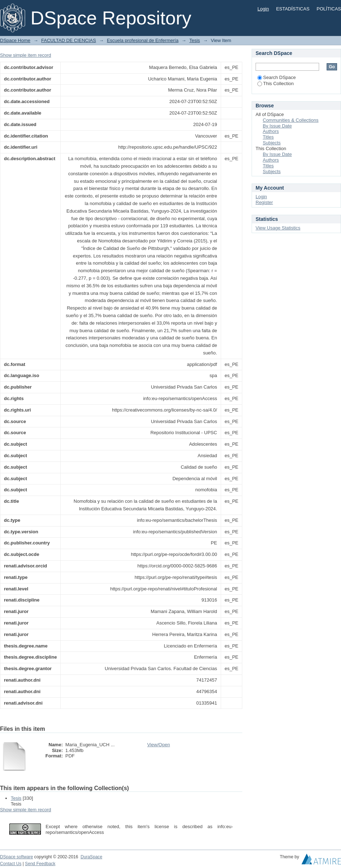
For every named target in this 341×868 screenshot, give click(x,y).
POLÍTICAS (329, 9)
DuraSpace (91, 857)
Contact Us (11, 864)
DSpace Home (15, 40)
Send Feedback (40, 864)
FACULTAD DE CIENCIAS (69, 40)
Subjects (272, 143)
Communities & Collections (291, 120)
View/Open (158, 745)
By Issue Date (277, 126)
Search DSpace (277, 77)
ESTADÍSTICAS (293, 9)
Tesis (195, 40)
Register (264, 202)
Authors (271, 131)
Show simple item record (25, 55)
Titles (268, 137)
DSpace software (17, 857)
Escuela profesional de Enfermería (143, 40)
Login (263, 9)
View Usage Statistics (278, 228)
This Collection (275, 83)
